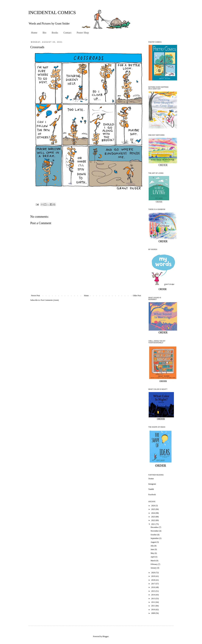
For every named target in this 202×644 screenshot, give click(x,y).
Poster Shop (83, 33)
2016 (153, 587)
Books (55, 33)
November (155, 531)
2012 (153, 602)
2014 (153, 595)
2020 (153, 573)
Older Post (137, 296)
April (153, 557)
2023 (153, 517)
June (153, 549)
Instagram (152, 484)
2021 (153, 524)
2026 (153, 506)
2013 (153, 599)
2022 (153, 520)
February (154, 564)
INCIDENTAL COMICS (52, 12)
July (152, 546)
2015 (153, 591)
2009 (153, 613)
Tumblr (151, 489)
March (153, 561)
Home (34, 33)
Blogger (106, 636)
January (154, 568)
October (154, 535)
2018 (153, 580)
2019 (153, 576)
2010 (153, 610)
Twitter (151, 479)
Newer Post (36, 296)
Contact (67, 33)
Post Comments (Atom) (50, 300)
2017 (153, 584)
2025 (153, 509)
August (154, 542)
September (155, 538)
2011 (153, 606)
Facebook (152, 495)
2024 (153, 513)
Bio (44, 33)
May (153, 553)
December (155, 527)
